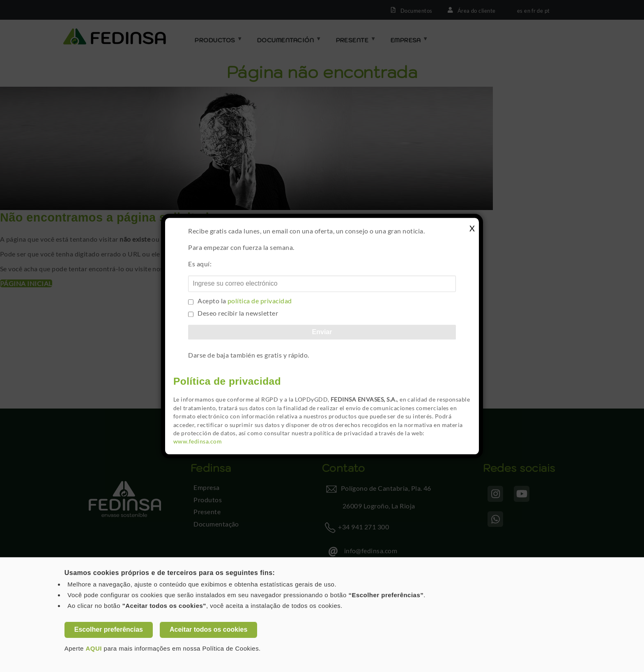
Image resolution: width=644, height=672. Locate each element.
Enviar (322, 332)
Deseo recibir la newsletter (238, 313)
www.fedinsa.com (198, 442)
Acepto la (245, 301)
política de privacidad (260, 301)
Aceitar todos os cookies (208, 629)
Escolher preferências (109, 629)
